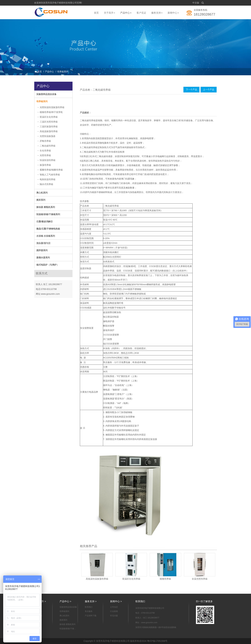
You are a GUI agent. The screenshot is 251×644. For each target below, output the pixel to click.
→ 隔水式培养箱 (45, 184)
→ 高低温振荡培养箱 (47, 131)
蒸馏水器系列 (43, 258)
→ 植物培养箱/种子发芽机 (50, 112)
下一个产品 (191, 90)
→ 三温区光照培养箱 (47, 122)
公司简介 (38, 607)
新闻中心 (173, 13)
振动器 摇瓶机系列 (46, 207)
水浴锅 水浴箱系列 (46, 236)
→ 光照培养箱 (44, 155)
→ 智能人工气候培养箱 (48, 175)
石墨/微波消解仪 (45, 222)
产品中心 (126, 13)
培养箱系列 (63, 72)
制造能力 (38, 624)
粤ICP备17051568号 (157, 641)
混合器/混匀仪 (43, 243)
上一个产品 (209, 90)
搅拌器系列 (42, 250)
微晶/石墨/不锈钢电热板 (48, 229)
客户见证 (141, 13)
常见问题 (114, 616)
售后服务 (89, 611)
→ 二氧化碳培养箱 (46, 146)
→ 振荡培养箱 (44, 165)
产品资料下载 (91, 616)
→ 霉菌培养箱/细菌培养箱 (50, 170)
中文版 (196, 3)
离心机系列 (42, 193)
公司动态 (114, 607)
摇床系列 (41, 200)
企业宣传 (38, 611)
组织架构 (38, 616)
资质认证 (38, 620)
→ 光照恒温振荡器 (46, 136)
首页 (96, 13)
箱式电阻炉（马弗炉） (48, 265)
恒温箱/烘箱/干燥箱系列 (48, 214)
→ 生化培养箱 (44, 151)
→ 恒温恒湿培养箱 (46, 160)
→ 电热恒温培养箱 (46, 179)
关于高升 (109, 13)
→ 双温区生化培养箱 (47, 117)
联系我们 (89, 607)
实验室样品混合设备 (46, 94)
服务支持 (157, 13)
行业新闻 (114, 611)
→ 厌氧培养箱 (44, 141)
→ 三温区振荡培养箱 (47, 127)
